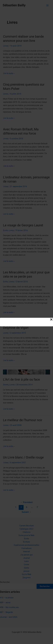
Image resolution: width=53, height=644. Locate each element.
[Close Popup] (51, 320)
